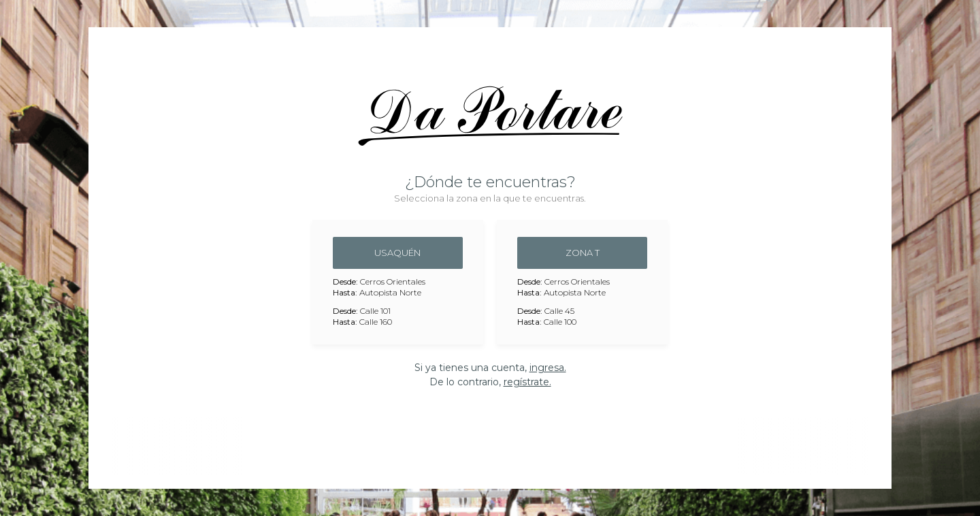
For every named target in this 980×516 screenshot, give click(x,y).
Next (871, 446)
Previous (109, 446)
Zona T (583, 253)
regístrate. (527, 382)
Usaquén (397, 253)
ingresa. (548, 368)
